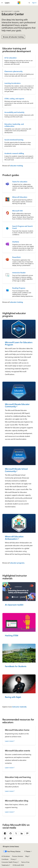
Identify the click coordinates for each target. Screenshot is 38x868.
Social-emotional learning (14, 140)
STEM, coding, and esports (14, 99)
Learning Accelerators (13, 83)
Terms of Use (25, 862)
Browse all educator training (13, 37)
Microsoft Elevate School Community (16, 470)
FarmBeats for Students (16, 666)
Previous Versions (18, 856)
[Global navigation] (2, 3)
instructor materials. (20, 707)
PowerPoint (16, 257)
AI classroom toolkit (14, 605)
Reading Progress (19, 288)
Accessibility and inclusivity (14, 112)
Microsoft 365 (17, 211)
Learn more (9, 741)
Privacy (13, 859)
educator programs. (17, 563)
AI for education (10, 58)
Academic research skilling (14, 153)
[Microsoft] (19, 3)
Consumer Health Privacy (9, 862)
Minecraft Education (20, 197)
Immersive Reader (19, 273)
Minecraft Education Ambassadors (14, 538)
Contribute (5, 859)
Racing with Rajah (13, 697)
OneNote (16, 242)
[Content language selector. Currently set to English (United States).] (11, 847)
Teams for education (20, 182)
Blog (27, 856)
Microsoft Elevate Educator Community (17, 405)
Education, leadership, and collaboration (14, 125)
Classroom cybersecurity (13, 71)
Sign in (34, 3)
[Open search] (29, 3)
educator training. (17, 166)
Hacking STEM (12, 635)
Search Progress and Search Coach (22, 227)
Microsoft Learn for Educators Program (19, 343)
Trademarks (5, 865)
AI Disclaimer (6, 856)
